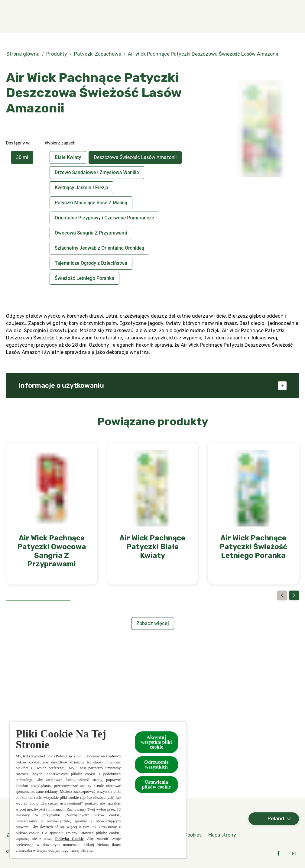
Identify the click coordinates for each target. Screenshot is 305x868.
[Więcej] (270, 17)
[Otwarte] (293, 17)
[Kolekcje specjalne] (215, 17)
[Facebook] (278, 853)
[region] (98, 790)
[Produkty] (159, 17)
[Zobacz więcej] (153, 623)
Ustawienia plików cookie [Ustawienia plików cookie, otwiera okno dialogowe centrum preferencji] (157, 784)
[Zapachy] (115, 17)
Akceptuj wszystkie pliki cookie (156, 742)
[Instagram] (294, 853)
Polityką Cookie (69, 839)
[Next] (294, 595)
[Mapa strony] (222, 835)
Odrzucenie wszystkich (156, 764)
